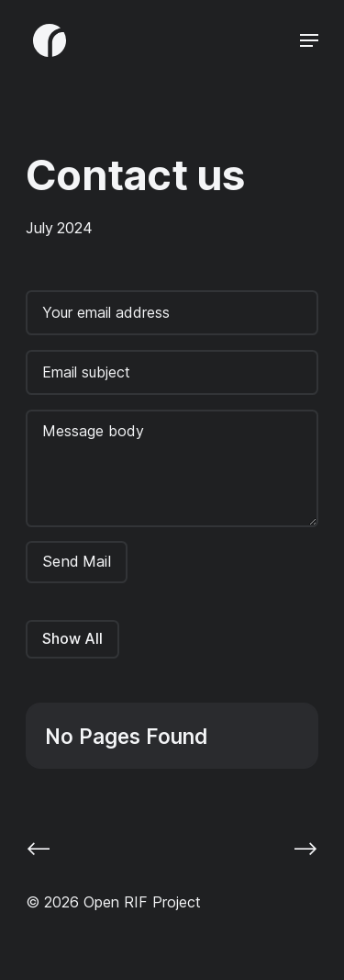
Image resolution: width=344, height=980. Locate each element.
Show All (72, 638)
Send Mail (77, 561)
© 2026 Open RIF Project (113, 902)
